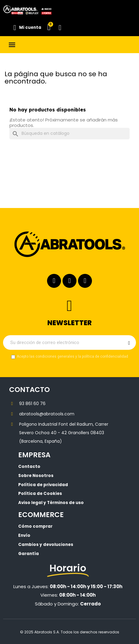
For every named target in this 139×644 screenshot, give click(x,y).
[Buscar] (69, 134)
